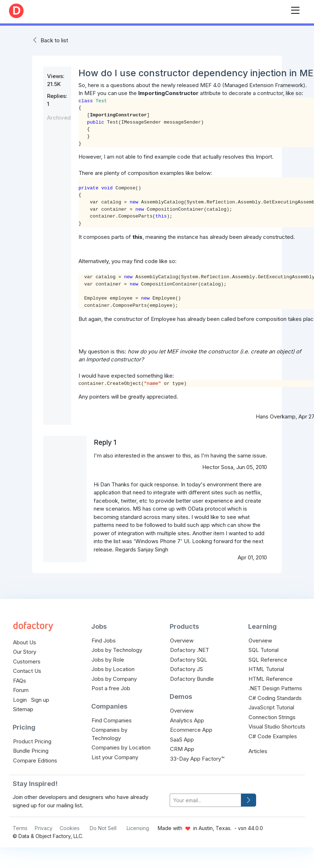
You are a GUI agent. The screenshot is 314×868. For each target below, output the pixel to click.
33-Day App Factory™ (197, 759)
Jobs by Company (114, 679)
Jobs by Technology (117, 650)
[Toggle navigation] (295, 9)
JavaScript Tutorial (271, 707)
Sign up (40, 700)
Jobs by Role (108, 660)
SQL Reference (268, 660)
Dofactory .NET (190, 650)
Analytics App (187, 720)
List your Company (115, 757)
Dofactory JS (186, 669)
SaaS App (182, 740)
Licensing (138, 828)
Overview (182, 641)
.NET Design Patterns (275, 688)
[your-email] (205, 800)
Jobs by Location (113, 669)
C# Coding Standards (275, 698)
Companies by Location (121, 747)
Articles (258, 751)
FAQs (20, 681)
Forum (21, 690)
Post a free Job (111, 688)
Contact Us (27, 671)
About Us (25, 642)
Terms (20, 828)
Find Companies (112, 720)
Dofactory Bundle (192, 679)
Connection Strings (272, 717)
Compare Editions (35, 760)
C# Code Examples (273, 736)
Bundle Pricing (31, 751)
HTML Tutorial (266, 669)
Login (20, 700)
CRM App (182, 749)
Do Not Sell (103, 828)
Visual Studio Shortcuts (277, 727)
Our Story (25, 652)
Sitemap (23, 709)
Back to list (54, 40)
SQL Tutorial (264, 650)
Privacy (44, 828)
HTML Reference (271, 679)
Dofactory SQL (189, 660)
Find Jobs (104, 641)
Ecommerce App (191, 730)
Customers (27, 661)
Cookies (70, 828)
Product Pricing (32, 741)
